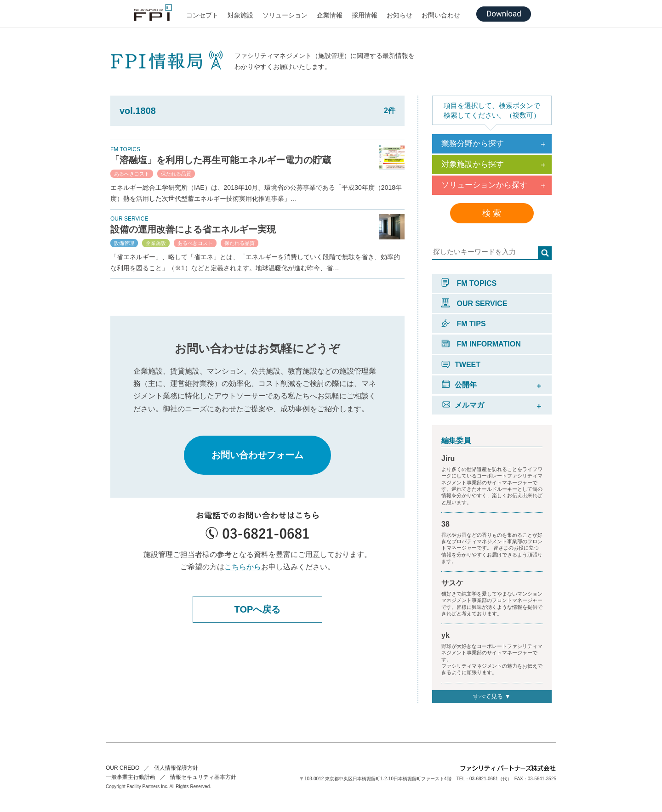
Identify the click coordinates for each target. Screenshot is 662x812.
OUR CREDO (123, 768)
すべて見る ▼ (492, 696)
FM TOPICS (469, 283)
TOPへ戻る (258, 609)
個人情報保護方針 (176, 768)
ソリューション (285, 15)
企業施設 (156, 243)
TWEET (461, 365)
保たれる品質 (176, 174)
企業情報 (330, 15)
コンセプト (202, 15)
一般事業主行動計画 (131, 777)
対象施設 (240, 15)
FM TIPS (464, 324)
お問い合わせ (441, 15)
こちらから (243, 567)
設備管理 (124, 243)
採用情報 (365, 15)
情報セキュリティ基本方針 (203, 777)
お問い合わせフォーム (257, 455)
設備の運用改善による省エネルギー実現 (193, 229)
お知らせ (399, 15)
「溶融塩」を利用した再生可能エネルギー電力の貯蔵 (221, 160)
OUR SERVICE (474, 304)
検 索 (492, 213)
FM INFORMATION (481, 344)
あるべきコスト (132, 174)
